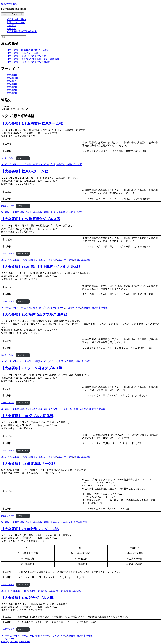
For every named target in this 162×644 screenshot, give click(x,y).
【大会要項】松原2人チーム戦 (22, 53)
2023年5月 (12, 90)
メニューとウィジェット (13, 14)
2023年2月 (12, 93)
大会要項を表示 (8, 206)
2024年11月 (13, 78)
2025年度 (45, 164)
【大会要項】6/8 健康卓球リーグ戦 (28, 464)
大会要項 (11, 25)
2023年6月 (12, 87)
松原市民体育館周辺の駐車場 (22, 31)
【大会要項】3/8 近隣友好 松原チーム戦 (27, 50)
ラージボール (57, 308)
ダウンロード (23, 158)
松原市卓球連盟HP (16, 19)
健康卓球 (55, 522)
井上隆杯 (70, 308)
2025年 (44, 260)
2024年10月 (13, 81)
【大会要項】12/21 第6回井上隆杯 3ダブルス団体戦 (33, 59)
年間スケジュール (16, 22)
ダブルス (53, 260)
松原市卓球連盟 (9, 4)
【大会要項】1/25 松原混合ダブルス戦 (26, 56)
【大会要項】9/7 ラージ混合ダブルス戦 (32, 368)
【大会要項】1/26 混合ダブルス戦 (27, 598)
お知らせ (11, 28)
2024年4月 (12, 84)
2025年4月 (12, 75)
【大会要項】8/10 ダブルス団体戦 (27, 416)
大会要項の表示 (8, 158)
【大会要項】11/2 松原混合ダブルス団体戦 (29, 62)
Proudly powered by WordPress (16, 642)
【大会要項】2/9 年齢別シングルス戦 (30, 529)
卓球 (53, 164)
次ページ (11, 639)
